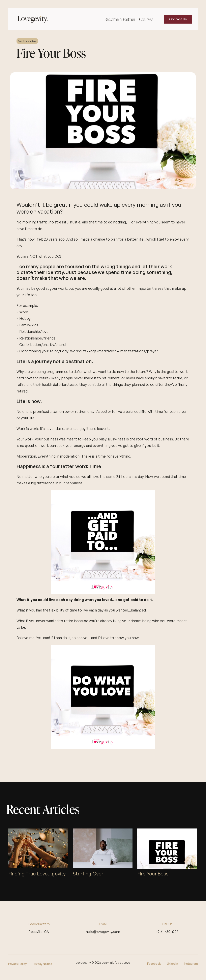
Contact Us (178, 19)
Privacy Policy (17, 964)
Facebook (154, 964)
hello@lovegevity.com (103, 932)
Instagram (191, 964)
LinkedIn (172, 964)
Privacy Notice (42, 964)
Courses (146, 19)
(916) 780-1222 (167, 932)
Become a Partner (120, 19)
